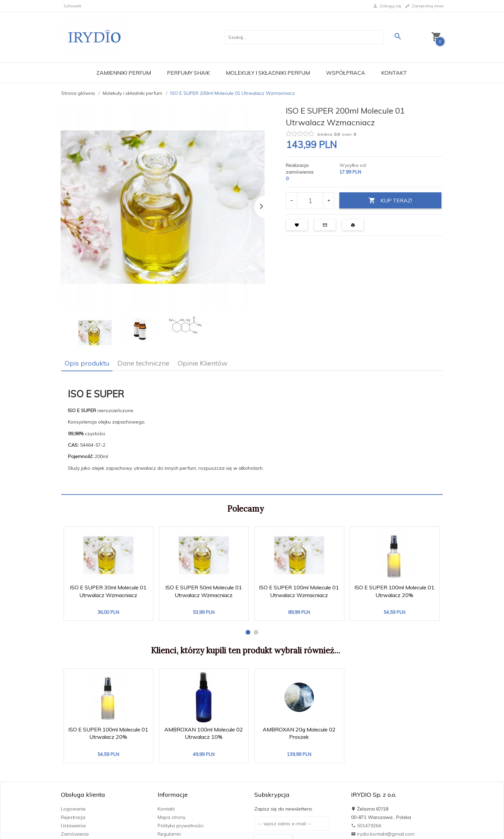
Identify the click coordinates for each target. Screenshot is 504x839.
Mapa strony (172, 817)
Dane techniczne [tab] (143, 363)
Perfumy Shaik (188, 73)
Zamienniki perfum (124, 73)
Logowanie (73, 809)
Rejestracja (73, 817)
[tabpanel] (252, 433)
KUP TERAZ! (390, 201)
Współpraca (346, 73)
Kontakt (394, 73)
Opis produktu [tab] (87, 363)
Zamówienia (75, 834)
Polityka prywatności (181, 826)
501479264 (366, 826)
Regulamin (169, 834)
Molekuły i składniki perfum (268, 73)
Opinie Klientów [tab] (202, 363)
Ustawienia (73, 826)
